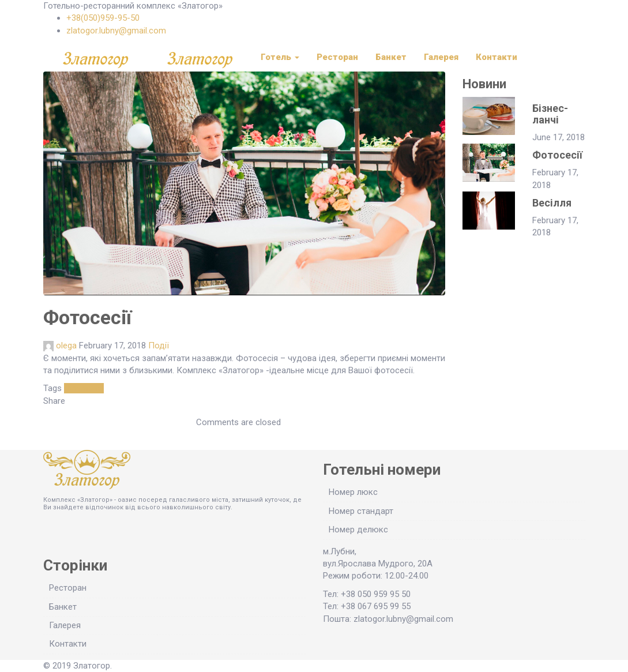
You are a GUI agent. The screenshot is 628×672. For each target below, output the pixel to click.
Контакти (497, 57)
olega (66, 346)
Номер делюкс (358, 530)
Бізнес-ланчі (550, 114)
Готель (280, 57)
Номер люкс (353, 492)
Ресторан (337, 57)
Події (159, 346)
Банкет (391, 57)
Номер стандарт (361, 511)
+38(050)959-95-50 (103, 18)
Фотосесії (84, 388)
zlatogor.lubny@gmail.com (116, 31)
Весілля (552, 203)
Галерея (441, 57)
